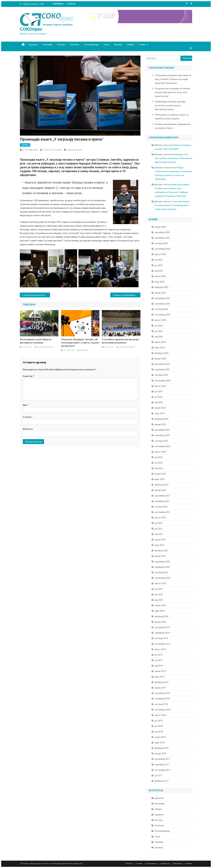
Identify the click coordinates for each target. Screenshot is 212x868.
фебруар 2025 (162, 287)
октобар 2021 (161, 507)
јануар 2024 (160, 359)
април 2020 (160, 605)
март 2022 (160, 479)
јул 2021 (159, 523)
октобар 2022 (161, 441)
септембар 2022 (163, 446)
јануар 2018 (160, 754)
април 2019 (160, 671)
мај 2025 (159, 271)
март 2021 (160, 545)
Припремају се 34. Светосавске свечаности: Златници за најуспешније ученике (173, 158)
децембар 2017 (162, 759)
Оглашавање (151, 864)
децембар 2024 (162, 298)
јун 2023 (159, 397)
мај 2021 (159, 534)
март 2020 (160, 611)
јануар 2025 (160, 293)
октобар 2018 (161, 704)
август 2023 (160, 386)
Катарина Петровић (52, 150)
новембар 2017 (162, 765)
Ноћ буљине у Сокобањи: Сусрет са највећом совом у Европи (172, 117)
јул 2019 (159, 655)
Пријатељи (177, 864)
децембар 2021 (162, 496)
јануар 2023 (160, 424)
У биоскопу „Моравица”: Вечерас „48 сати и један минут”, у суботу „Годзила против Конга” (80, 343)
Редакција (84, 350)
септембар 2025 (163, 249)
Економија (47, 45)
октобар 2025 (161, 243)
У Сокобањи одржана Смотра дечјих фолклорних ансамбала (120, 341)
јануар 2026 (160, 227)
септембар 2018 (163, 710)
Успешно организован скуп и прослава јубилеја (127, 295)
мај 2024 (159, 337)
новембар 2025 (162, 238)
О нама (142, 45)
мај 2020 (159, 600)
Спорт (106, 45)
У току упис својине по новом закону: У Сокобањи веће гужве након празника (172, 205)
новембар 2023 (162, 370)
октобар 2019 (161, 638)
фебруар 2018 (162, 748)
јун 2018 (159, 726)
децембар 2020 (162, 562)
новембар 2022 (162, 435)
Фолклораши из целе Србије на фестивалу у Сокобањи (36, 341)
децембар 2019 (162, 627)
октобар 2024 (161, 309)
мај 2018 (159, 732)
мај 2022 (159, 468)
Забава (130, 45)
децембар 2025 (162, 232)
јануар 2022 (160, 490)
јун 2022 (159, 463)
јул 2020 (159, 589)
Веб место (28, 429)
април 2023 (160, 408)
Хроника (118, 45)
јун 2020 (159, 595)
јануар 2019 (160, 688)
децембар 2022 (162, 430)
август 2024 (160, 320)
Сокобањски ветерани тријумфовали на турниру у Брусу (173, 126)
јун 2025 (159, 265)
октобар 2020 (161, 573)
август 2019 (160, 649)
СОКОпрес (31, 29)
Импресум (165, 864)
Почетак (129, 864)
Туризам (159, 842)
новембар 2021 (162, 501)
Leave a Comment (74, 150)
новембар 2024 (162, 304)
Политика (74, 45)
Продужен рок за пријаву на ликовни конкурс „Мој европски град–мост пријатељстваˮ (173, 92)
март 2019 (160, 677)
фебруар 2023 (162, 419)
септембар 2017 (163, 770)
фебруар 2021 (162, 551)
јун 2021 (159, 529)
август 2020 (160, 583)
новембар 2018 (162, 699)
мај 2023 (159, 402)
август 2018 (160, 715)
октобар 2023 (161, 375)
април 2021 (160, 540)
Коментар (28, 376)
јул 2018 (159, 721)
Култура (61, 45)
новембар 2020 (162, 567)
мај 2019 (159, 666)
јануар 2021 (160, 556)
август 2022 (160, 452)
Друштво (33, 45)
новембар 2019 (162, 633)
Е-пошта (28, 417)
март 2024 (160, 348)
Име (26, 405)
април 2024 (160, 342)
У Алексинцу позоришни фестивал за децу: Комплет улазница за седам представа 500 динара (173, 79)
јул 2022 (159, 457)
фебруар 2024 (162, 353)
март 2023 (160, 413)
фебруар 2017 (162, 781)
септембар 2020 (163, 578)
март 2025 (160, 282)
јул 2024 (159, 326)
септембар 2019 (163, 644)
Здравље (159, 815)
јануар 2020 (160, 622)
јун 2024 (159, 331)
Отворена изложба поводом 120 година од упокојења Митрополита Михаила (37, 295)
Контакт (189, 864)
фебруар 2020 (162, 616)
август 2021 (160, 518)
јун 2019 (159, 660)
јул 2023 (159, 392)
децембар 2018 (162, 693)
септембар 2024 (163, 315)
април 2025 (160, 276)
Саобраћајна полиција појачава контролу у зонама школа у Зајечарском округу (170, 105)
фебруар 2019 (162, 682)
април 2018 (160, 737)
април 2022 (160, 474)
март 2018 (160, 743)
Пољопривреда (91, 45)
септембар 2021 (163, 512)
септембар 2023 (163, 381)
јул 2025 (159, 260)
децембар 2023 (162, 364)
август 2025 (160, 254)
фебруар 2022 (162, 485)
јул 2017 (159, 776)
